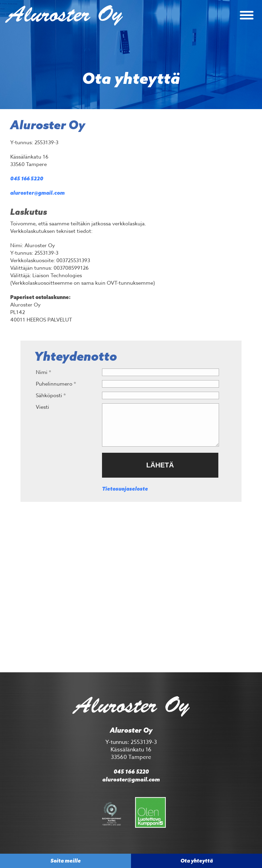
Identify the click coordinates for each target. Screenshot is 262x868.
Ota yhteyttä (197, 861)
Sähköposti (51, 395)
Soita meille (66, 861)
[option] (131, 55)
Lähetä (160, 465)
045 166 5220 (27, 178)
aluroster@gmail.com (38, 193)
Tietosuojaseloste (125, 489)
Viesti (42, 407)
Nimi (43, 372)
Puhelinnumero (56, 384)
